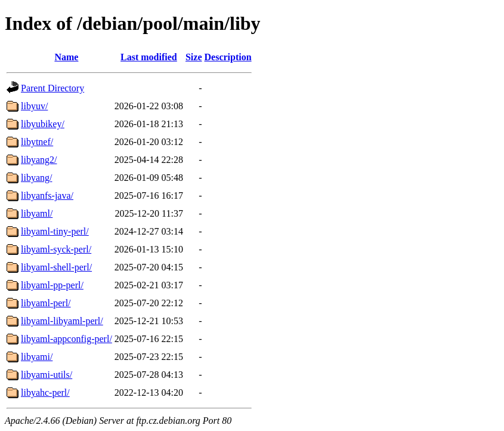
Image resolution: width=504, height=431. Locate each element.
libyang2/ (39, 160)
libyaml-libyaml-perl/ (62, 321)
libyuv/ (34, 106)
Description (228, 57)
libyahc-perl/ (45, 392)
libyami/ (37, 357)
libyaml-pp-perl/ (52, 285)
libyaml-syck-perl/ (56, 249)
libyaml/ (37, 213)
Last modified (149, 57)
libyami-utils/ (47, 375)
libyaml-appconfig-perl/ (67, 339)
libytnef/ (37, 142)
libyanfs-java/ (47, 196)
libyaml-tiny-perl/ (55, 231)
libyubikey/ (43, 124)
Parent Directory (52, 88)
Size (194, 57)
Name (66, 57)
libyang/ (36, 178)
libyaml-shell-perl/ (56, 267)
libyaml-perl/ (46, 303)
